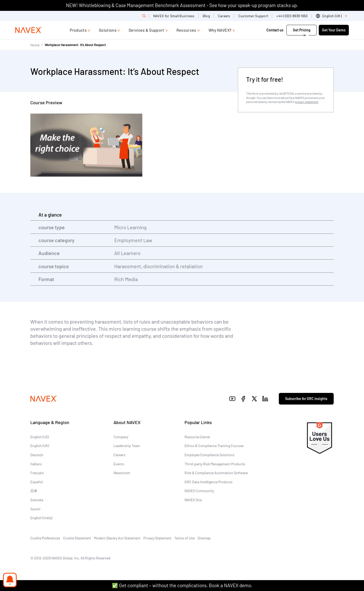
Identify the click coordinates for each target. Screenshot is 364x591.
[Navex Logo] (29, 30)
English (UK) (40, 446)
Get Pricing (302, 30)
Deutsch (37, 455)
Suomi (35, 509)
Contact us (275, 30)
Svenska (37, 500)
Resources (186, 30)
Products (78, 30)
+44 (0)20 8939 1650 (292, 16)
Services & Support (146, 30)
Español (37, 482)
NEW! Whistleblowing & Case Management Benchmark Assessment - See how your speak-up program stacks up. (182, 5)
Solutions (108, 30)
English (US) (40, 437)
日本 (34, 491)
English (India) (41, 518)
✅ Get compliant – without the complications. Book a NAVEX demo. (182, 585)
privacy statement (307, 102)
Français (37, 473)
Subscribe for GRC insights (306, 399)
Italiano (36, 464)
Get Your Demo (334, 30)
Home (35, 45)
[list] (332, 16)
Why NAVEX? (220, 30)
